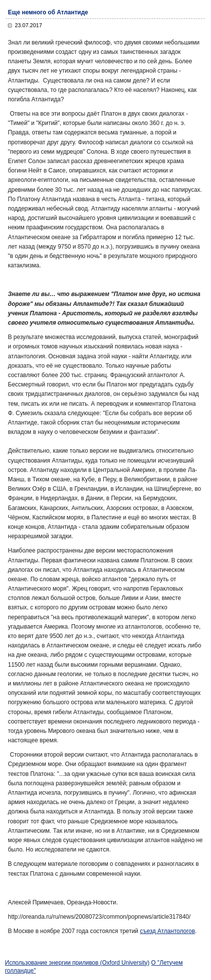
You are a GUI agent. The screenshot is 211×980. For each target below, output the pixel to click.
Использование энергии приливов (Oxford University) (77, 963)
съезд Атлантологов (168, 931)
